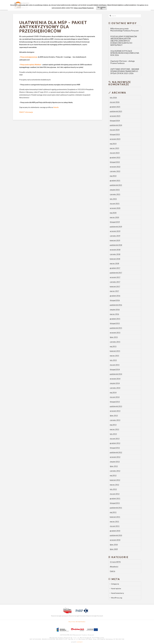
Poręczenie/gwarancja (29, 57)
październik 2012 (116, 452)
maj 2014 (113, 392)
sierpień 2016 (115, 310)
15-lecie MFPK (115, 562)
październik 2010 (116, 535)
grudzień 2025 (115, 107)
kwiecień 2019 (115, 240)
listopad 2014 (115, 369)
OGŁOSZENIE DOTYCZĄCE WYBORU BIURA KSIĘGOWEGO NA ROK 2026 (125, 53)
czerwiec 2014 (115, 388)
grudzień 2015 (115, 319)
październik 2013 (116, 406)
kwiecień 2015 (115, 351)
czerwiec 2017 (115, 282)
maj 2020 (113, 213)
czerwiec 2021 (115, 194)
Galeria (112, 571)
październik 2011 (116, 508)
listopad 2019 (115, 222)
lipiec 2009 (114, 549)
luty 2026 (113, 98)
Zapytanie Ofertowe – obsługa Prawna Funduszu (123, 62)
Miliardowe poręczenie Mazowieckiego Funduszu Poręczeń (124, 30)
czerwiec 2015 (115, 342)
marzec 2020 (114, 217)
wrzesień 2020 (115, 208)
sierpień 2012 (115, 462)
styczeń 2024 (115, 130)
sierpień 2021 (115, 190)
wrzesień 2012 (115, 457)
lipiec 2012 (114, 466)
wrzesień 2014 (115, 379)
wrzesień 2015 (115, 333)
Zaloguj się (115, 584)
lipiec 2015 (114, 337)
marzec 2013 (114, 429)
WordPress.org (117, 598)
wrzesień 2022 (115, 167)
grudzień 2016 (115, 296)
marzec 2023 (114, 148)
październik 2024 (116, 125)
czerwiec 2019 (115, 236)
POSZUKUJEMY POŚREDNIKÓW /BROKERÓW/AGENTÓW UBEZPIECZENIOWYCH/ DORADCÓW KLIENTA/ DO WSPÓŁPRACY (124, 41)
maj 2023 (113, 144)
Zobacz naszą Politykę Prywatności (84, 8)
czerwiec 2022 (115, 171)
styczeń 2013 (115, 439)
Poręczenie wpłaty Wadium (31, 65)
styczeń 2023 (115, 153)
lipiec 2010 (114, 545)
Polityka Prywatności (77, 622)
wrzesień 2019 (115, 231)
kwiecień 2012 (115, 480)
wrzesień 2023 (115, 139)
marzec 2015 (114, 356)
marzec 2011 (114, 522)
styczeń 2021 (115, 204)
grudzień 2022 (115, 157)
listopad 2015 (115, 323)
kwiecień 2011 (115, 517)
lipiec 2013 (114, 416)
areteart (80, 642)
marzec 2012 (114, 485)
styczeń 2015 (115, 365)
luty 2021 (113, 199)
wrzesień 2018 (115, 250)
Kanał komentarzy (118, 593)
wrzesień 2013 (115, 411)
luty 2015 (113, 360)
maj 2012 (113, 475)
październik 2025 (116, 111)
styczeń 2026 (115, 102)
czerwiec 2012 (115, 471)
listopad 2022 (115, 162)
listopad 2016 (115, 300)
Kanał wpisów (116, 588)
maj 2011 (113, 512)
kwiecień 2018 (115, 259)
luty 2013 (113, 434)
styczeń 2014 (115, 397)
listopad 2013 (115, 402)
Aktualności (114, 567)
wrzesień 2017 (115, 277)
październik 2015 (116, 328)
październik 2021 (116, 185)
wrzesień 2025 (115, 116)
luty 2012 (113, 489)
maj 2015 (113, 346)
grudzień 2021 (115, 180)
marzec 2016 (114, 314)
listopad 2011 (115, 503)
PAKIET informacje (26, 112)
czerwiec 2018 (115, 254)
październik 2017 (116, 273)
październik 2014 (116, 374)
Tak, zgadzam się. (101, 8)
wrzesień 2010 (115, 540)
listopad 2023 (115, 134)
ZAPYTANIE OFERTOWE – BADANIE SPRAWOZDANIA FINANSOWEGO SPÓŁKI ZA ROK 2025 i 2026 (125, 71)
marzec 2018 (114, 263)
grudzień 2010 (115, 531)
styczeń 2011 (115, 526)
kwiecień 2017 (115, 286)
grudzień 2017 (115, 268)
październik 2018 (116, 245)
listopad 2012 (115, 448)
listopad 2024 (115, 121)
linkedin (56, 107)
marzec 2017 (114, 291)
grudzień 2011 (115, 498)
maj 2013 (113, 425)
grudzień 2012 (115, 443)
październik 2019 (116, 227)
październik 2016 (116, 305)
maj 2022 (113, 176)
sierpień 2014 (115, 383)
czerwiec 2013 (115, 420)
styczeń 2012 (115, 494)
